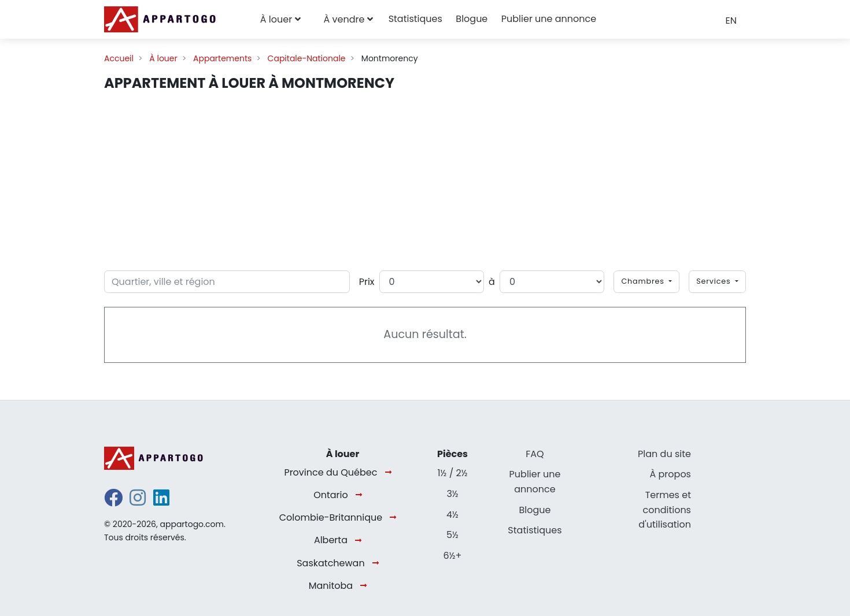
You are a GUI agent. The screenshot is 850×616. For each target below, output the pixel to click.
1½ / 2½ (452, 473)
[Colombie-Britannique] (395, 518)
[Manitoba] (366, 586)
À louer (276, 19)
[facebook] (113, 501)
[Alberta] (361, 541)
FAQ (535, 454)
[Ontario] (361, 496)
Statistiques (415, 19)
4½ (452, 515)
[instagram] (138, 501)
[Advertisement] (425, 179)
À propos (670, 474)
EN (731, 21)
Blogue (472, 19)
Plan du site (664, 454)
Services (715, 281)
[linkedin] (161, 501)
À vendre (344, 19)
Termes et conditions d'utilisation (665, 510)
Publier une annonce (549, 19)
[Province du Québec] (391, 472)
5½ (452, 535)
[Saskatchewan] (378, 563)
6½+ (453, 556)
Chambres (644, 281)
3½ (452, 494)
